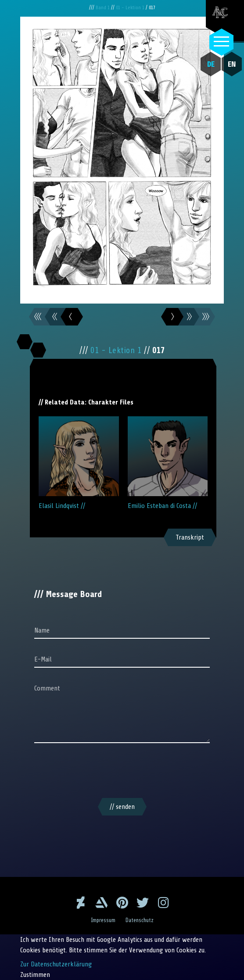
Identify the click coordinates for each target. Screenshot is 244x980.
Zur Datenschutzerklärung (56, 964)
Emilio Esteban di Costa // (168, 463)
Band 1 (103, 8)
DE (211, 64)
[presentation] (122, 772)
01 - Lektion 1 (131, 8)
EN (232, 64)
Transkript (190, 537)
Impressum (103, 920)
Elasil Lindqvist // (79, 463)
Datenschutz (140, 920)
